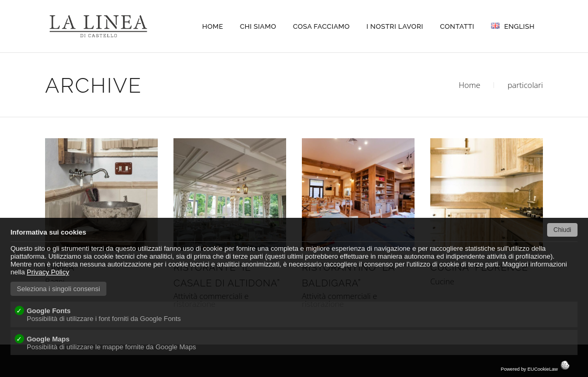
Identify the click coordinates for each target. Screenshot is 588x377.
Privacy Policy (48, 272)
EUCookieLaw (548, 369)
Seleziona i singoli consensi (58, 289)
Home (469, 85)
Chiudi (562, 230)
